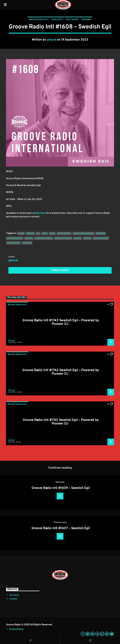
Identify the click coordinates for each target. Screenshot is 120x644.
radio (87, 238)
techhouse (13, 243)
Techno (27, 243)
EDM (45, 234)
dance (30, 234)
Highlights (57, 20)
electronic (64, 234)
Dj (38, 234)
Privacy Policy (16, 629)
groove (52, 40)
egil (52, 234)
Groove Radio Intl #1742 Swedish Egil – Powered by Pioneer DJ (61, 372)
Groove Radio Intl (39, 20)
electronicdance (84, 234)
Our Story (14, 595)
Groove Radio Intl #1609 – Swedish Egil (61, 488)
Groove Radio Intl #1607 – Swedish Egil (61, 528)
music (78, 238)
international (44, 238)
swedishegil (101, 238)
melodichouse (63, 238)
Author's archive (60, 270)
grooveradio (15, 238)
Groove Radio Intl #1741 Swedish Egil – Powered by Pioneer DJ (61, 422)
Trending (86, 20)
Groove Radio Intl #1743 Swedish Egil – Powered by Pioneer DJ (61, 322)
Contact (13, 599)
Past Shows (72, 20)
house (29, 238)
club (21, 234)
